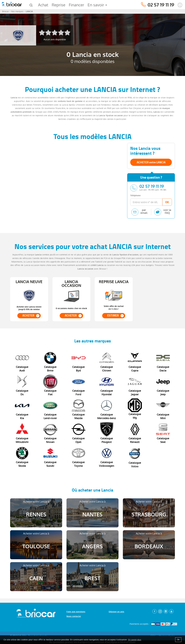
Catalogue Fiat (50, 385)
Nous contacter (74, 616)
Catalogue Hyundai (107, 385)
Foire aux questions (76, 612)
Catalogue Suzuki (50, 457)
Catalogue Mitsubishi (22, 433)
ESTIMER (113, 316)
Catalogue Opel (78, 433)
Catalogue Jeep (163, 385)
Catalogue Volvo (135, 457)
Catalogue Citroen (107, 361)
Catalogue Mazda (78, 409)
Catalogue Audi (22, 361)
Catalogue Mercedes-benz (107, 409)
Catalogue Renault (135, 433)
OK (167, 202)
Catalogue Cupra (135, 361)
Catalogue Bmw (50, 361)
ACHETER (28, 316)
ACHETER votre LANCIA (151, 162)
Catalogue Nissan (50, 433)
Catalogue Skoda (22, 457)
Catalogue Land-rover (50, 409)
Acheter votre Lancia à (36, 509)
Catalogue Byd (78, 361)
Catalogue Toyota (78, 457)
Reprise (59, 5)
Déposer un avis (116, 612)
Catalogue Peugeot (107, 433)
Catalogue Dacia (163, 361)
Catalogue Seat (163, 433)
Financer (76, 5)
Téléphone (135, 196)
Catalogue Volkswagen (107, 457)
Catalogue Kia (22, 409)
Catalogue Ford (78, 385)
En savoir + (97, 5)
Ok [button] (178, 640)
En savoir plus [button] (135, 640)
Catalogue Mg (135, 409)
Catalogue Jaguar (135, 385)
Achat (43, 5)
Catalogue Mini (163, 409)
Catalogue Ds (22, 385)
